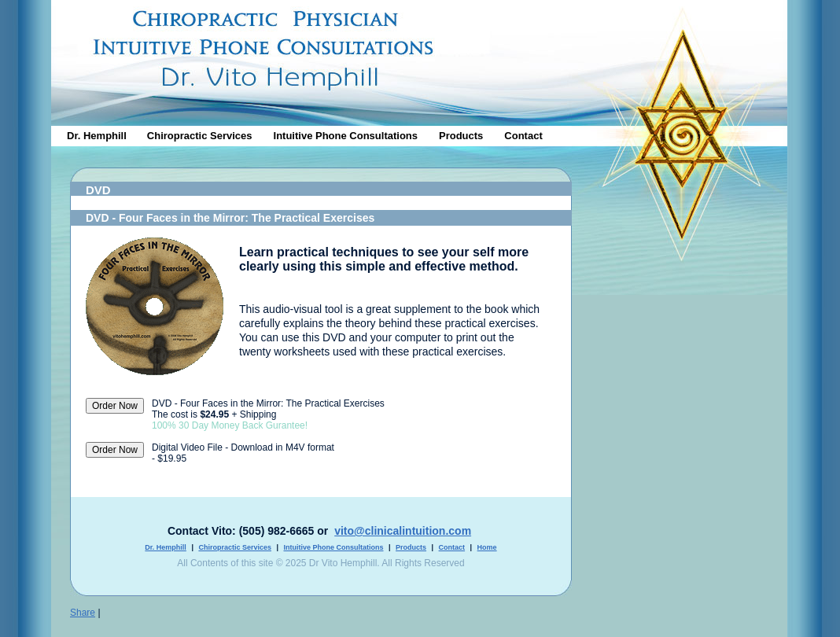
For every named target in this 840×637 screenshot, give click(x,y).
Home (487, 547)
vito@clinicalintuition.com (403, 531)
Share (83, 613)
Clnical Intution (419, 59)
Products (461, 136)
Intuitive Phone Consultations (346, 136)
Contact (523, 136)
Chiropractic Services (200, 136)
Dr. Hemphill (97, 136)
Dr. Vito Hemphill (680, 85)
